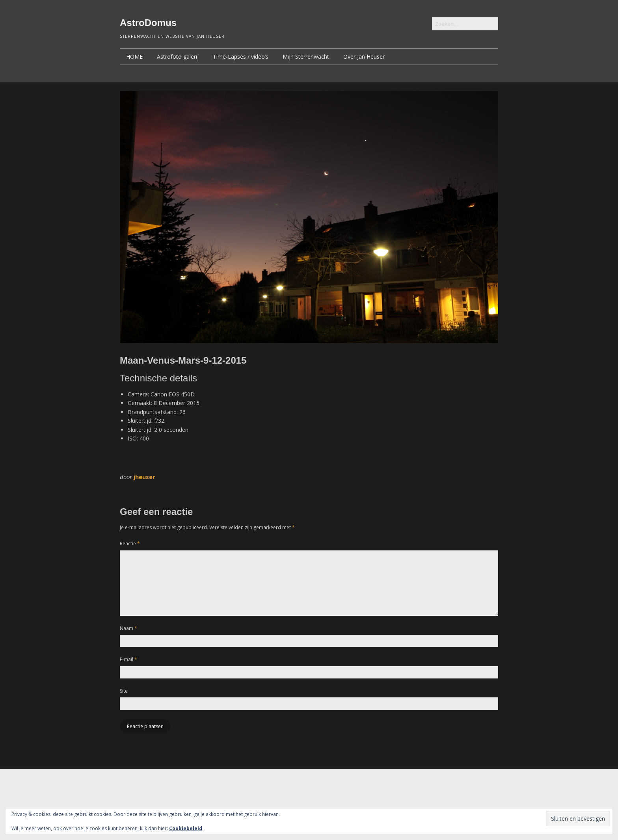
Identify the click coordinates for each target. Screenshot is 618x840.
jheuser (144, 477)
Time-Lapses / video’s (241, 57)
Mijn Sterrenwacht (306, 57)
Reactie (130, 544)
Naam (128, 628)
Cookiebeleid (186, 828)
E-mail (128, 659)
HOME (134, 57)
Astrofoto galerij (178, 57)
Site (124, 691)
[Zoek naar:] (465, 24)
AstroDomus (148, 23)
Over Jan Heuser (364, 57)
